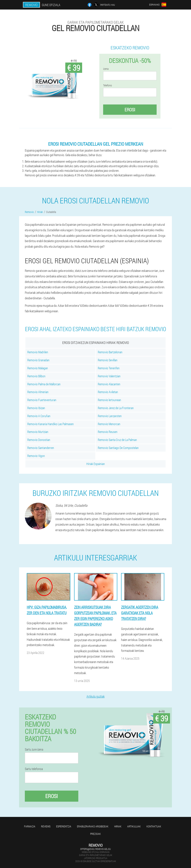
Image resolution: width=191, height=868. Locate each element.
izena (106, 69)
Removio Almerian (38, 392)
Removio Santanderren (41, 448)
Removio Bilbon (36, 376)
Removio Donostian (39, 440)
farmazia (30, 826)
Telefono (108, 85)
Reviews (46, 826)
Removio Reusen (108, 432)
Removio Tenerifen (109, 368)
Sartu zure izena (34, 749)
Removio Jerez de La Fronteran (116, 408)
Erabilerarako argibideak (93, 826)
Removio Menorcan (109, 424)
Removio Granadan (38, 360)
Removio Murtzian (38, 432)
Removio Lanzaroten (110, 416)
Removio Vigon (36, 456)
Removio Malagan (38, 368)
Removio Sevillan (108, 360)
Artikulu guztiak (96, 696)
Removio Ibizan (36, 408)
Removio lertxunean (109, 400)
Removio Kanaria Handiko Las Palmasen (51, 424)
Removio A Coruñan (39, 416)
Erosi (130, 110)
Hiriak (118, 826)
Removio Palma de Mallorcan (44, 384)
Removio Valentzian (109, 376)
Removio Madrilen (38, 352)
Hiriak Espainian (96, 464)
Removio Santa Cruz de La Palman (117, 440)
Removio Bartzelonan (110, 352)
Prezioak (95, 834)
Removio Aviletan (108, 392)
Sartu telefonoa (34, 769)
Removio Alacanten (109, 384)
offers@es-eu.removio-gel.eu (95, 849)
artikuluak (134, 826)
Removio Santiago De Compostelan (118, 448)
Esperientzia (64, 826)
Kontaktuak (154, 826)
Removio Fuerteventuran (42, 400)
